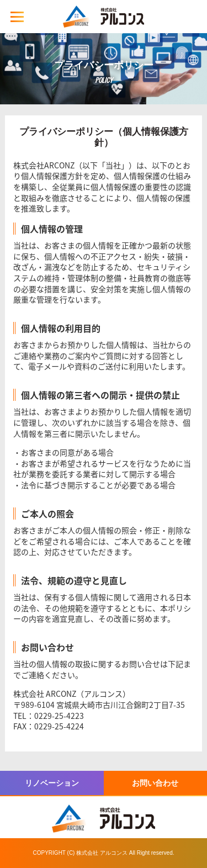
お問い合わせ (155, 783)
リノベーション (52, 783)
